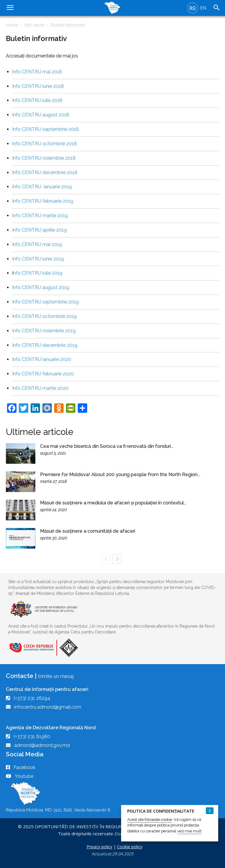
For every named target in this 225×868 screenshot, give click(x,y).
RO (193, 8)
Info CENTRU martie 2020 (40, 388)
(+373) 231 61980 (32, 736)
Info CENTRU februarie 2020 (43, 374)
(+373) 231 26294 (32, 698)
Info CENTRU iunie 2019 (38, 259)
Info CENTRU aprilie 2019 (39, 230)
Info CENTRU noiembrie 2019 (44, 331)
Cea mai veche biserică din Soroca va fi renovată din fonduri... (107, 446)
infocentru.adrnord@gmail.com (48, 707)
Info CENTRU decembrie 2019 (45, 345)
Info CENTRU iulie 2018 (37, 100)
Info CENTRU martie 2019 (40, 216)
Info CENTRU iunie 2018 (38, 86)
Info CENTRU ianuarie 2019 (42, 187)
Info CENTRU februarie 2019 (43, 201)
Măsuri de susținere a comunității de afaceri (88, 531)
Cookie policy (130, 847)
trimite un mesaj (56, 676)
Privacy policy (99, 847)
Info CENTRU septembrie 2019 (46, 302)
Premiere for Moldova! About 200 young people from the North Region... (120, 475)
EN (203, 8)
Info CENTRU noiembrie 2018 (44, 158)
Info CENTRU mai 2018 (37, 72)
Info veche (34, 25)
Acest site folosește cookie (150, 820)
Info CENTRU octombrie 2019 (44, 316)
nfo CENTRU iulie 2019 (38, 273)
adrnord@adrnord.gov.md (42, 745)
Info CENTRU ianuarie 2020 (42, 359)
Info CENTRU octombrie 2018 (44, 144)
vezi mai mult (189, 831)
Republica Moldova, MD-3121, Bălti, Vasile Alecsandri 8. (58, 810)
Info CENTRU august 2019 (41, 287)
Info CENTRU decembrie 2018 (45, 173)
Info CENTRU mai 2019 (37, 244)
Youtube (24, 776)
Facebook (24, 767)
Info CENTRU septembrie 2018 (46, 129)
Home (12, 25)
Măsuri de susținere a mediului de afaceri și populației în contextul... (113, 503)
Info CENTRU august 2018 (41, 115)
